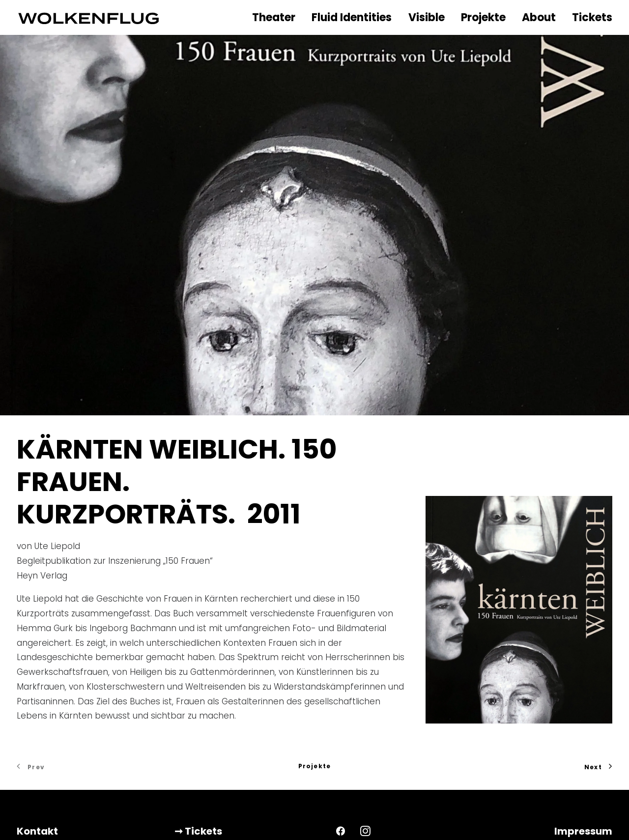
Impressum (583, 766)
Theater (274, 17)
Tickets (592, 17)
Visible (427, 17)
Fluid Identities (352, 17)
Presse (33, 788)
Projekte (483, 17)
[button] (341, 766)
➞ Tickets (198, 766)
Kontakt (37, 766)
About (539, 17)
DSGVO (594, 788)
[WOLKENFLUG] (89, 17)
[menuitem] (277, 18)
